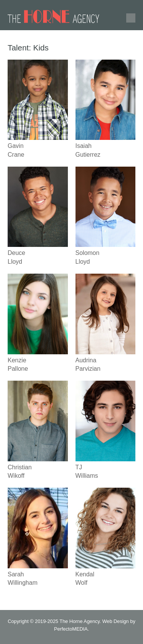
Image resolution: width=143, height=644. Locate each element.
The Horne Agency (80, 621)
